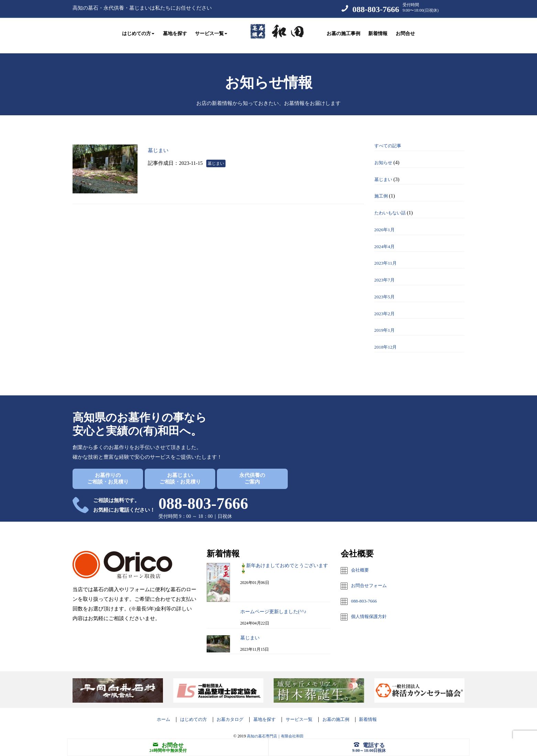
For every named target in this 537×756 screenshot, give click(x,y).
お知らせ (385, 156)
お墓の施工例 (343, 712)
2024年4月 (386, 239)
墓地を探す (175, 32)
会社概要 (361, 563)
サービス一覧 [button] (211, 32)
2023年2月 (386, 307)
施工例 (382, 189)
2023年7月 (386, 273)
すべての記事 (390, 139)
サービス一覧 (303, 712)
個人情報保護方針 (372, 608)
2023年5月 (386, 290)
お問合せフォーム (372, 578)
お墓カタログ (226, 712)
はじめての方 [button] (138, 32)
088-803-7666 (376, 9)
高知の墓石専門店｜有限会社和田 (275, 729)
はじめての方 (185, 712)
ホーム (152, 712)
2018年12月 (387, 340)
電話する (369, 745)
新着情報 (378, 32)
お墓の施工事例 (343, 32)
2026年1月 (386, 223)
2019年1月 (386, 323)
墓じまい (165, 142)
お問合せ (405, 32)
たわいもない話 (392, 206)
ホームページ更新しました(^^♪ (273, 605)
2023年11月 (387, 256)
